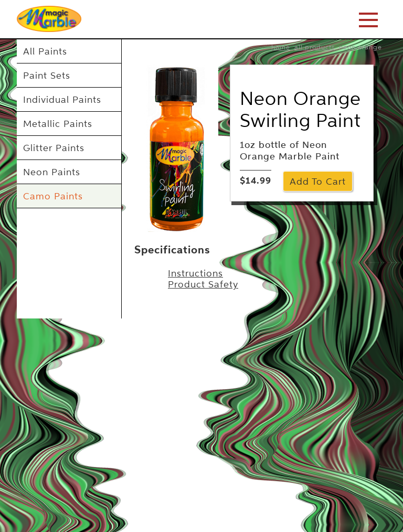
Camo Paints (53, 196)
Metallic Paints (58, 124)
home (281, 47)
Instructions (195, 273)
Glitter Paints (54, 148)
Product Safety (203, 284)
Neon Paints (52, 172)
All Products (315, 47)
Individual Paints (62, 99)
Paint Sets (47, 75)
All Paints (45, 51)
